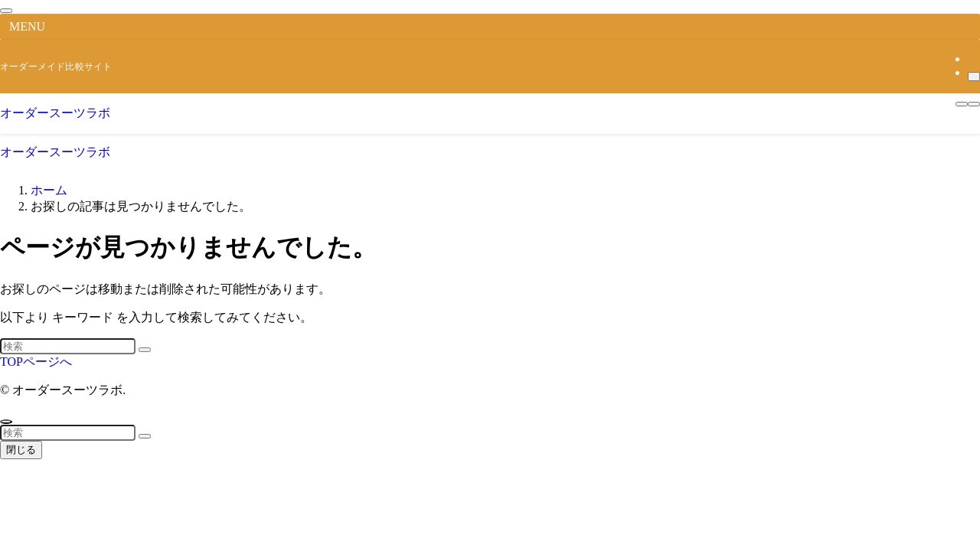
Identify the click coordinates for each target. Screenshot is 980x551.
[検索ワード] (68, 346)
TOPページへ (36, 362)
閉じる (21, 450)
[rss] (972, 59)
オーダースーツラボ (55, 113)
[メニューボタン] (962, 104)
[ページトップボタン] (6, 422)
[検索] (974, 77)
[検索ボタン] (974, 104)
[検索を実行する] (145, 350)
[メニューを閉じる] (6, 11)
